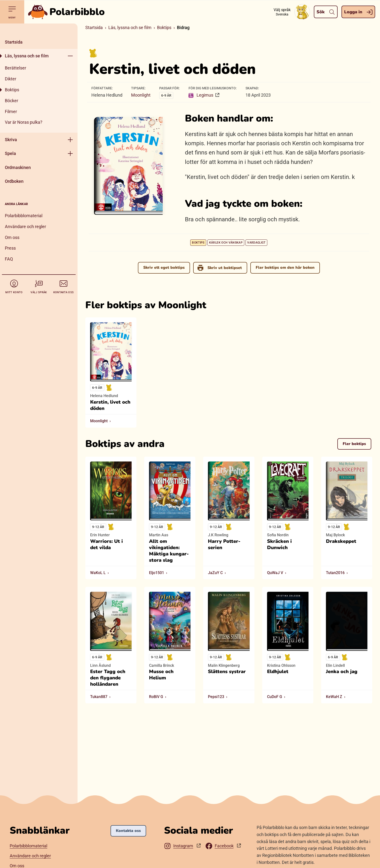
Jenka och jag (342, 672)
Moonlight (141, 95)
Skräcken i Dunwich (279, 545)
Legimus (201, 95)
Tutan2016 (335, 573)
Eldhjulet (278, 672)
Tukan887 (99, 697)
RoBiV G (156, 697)
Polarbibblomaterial (24, 216)
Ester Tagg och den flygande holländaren (108, 678)
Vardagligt (256, 243)
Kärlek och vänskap (226, 243)
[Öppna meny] (70, 56)
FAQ (9, 259)
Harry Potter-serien (224, 545)
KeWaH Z (334, 697)
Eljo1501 (157, 573)
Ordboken (14, 181)
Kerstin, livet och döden (110, 405)
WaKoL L (98, 573)
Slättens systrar (227, 672)
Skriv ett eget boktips (164, 268)
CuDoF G (275, 697)
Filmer (11, 111)
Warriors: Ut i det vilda (107, 545)
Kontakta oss (128, 831)
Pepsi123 (216, 697)
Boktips (12, 90)
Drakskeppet (341, 541)
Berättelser (16, 68)
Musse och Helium (161, 675)
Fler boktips (354, 444)
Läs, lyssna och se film (27, 56)
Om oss (12, 237)
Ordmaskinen (18, 167)
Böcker (12, 101)
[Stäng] (39, 29)
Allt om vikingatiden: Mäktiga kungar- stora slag (169, 551)
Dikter (11, 79)
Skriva (11, 140)
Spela (10, 153)
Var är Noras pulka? (24, 122)
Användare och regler (25, 227)
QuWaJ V (275, 573)
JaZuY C (215, 573)
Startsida (14, 42)
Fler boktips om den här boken (285, 268)
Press (10, 248)
